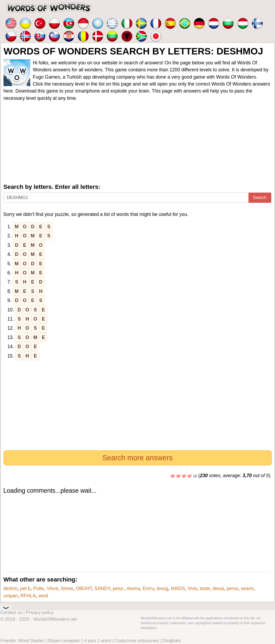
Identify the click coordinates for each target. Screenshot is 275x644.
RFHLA (28, 596)
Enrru (148, 588)
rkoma (133, 588)
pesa (118, 588)
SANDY (102, 588)
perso (232, 588)
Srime (67, 588)
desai (218, 588)
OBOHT (84, 588)
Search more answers (137, 458)
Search (260, 198)
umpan (11, 596)
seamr (247, 588)
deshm (11, 588)
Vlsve (52, 588)
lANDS (178, 588)
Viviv (193, 588)
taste (205, 588)
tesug (162, 588)
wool (43, 596)
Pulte (39, 588)
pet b (25, 588)
